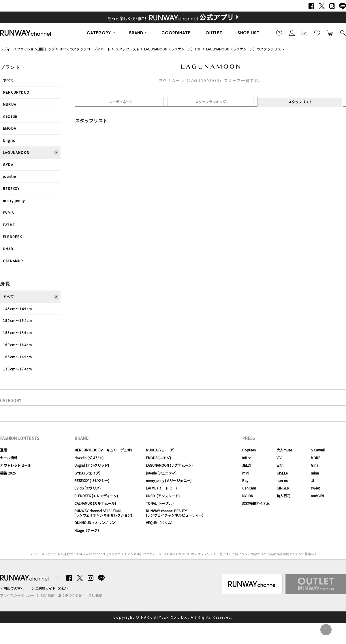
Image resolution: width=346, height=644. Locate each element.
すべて (9, 80)
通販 (3, 450)
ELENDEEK (13, 237)
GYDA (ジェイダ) (87, 473)
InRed (247, 458)
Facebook (311, 6)
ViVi (279, 458)
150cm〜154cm (17, 320)
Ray (245, 480)
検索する (343, 33)
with (280, 465)
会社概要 (95, 595)
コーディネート (121, 102)
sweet (315, 488)
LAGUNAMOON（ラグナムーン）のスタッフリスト (245, 49)
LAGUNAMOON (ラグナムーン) (169, 465)
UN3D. (9, 249)
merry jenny (14, 200)
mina (315, 473)
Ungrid (9, 140)
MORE (316, 458)
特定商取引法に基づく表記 (61, 595)
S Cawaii (318, 450)
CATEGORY (99, 33)
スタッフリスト (127, 49)
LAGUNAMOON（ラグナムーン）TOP (173, 49)
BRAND (136, 33)
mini (246, 473)
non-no (282, 480)
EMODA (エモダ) (158, 458)
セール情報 (9, 458)
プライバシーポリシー (17, 595)
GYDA (8, 164)
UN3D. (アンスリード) (163, 496)
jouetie (9, 176)
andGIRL (318, 496)
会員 (292, 33)
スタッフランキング (210, 102)
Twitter (322, 6)
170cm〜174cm (17, 369)
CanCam (249, 488)
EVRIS (8, 213)
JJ (312, 480)
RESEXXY (11, 188)
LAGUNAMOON (16, 152)
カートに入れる (330, 33)
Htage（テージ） (88, 530)
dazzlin (10, 116)
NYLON (248, 496)
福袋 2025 (8, 473)
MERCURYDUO (16, 92)
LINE (343, 6)
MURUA (10, 104)
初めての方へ (14, 588)
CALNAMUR (13, 261)
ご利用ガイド (279, 33)
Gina (315, 465)
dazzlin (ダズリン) (89, 458)
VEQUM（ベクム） (160, 522)
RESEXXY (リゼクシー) (92, 480)
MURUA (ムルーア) (160, 450)
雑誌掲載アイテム (256, 503)
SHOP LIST (249, 33)
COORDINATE (176, 33)
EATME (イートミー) (161, 488)
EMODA (10, 128)
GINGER (283, 488)
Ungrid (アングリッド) (92, 465)
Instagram (332, 6)
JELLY (247, 465)
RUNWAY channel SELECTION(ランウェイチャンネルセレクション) (103, 513)
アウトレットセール (16, 465)
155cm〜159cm (17, 333)
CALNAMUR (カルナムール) (95, 503)
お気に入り (317, 33)
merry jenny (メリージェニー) (169, 480)
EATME (9, 225)
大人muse (284, 450)
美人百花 (283, 496)
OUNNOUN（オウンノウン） (96, 522)
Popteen (249, 450)
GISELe (282, 473)
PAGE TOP (326, 630)
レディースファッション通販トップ (27, 49)
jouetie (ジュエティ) (161, 473)
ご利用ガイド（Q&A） (52, 588)
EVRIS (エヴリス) (88, 488)
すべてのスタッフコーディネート (85, 49)
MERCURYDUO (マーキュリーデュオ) (103, 450)
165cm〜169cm (17, 357)
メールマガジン (304, 33)
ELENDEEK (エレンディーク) (96, 496)
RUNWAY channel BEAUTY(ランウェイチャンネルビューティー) (175, 513)
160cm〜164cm (17, 345)
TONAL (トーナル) (160, 503)
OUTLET (214, 33)
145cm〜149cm (17, 309)
